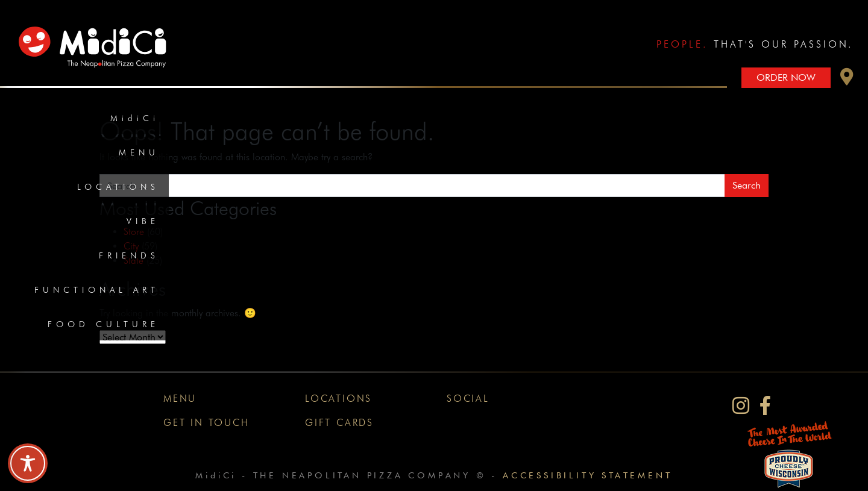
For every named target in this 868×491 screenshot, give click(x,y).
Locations (118, 187)
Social (468, 399)
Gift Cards (339, 423)
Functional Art (97, 290)
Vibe (143, 221)
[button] (847, 80)
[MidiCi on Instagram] (741, 406)
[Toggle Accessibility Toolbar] (28, 463)
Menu (139, 152)
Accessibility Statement (587, 475)
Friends (129, 255)
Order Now (786, 77)
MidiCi (135, 118)
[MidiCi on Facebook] (765, 406)
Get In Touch (206, 423)
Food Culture (103, 324)
